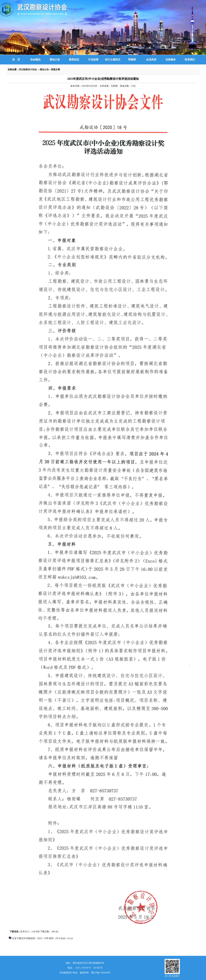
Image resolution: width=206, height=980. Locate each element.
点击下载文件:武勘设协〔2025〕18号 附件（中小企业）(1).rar (43, 938)
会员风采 (151, 60)
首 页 (16, 60)
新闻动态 (74, 60)
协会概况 (35, 60)
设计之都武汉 (113, 60)
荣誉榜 (132, 60)
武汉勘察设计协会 (28, 70)
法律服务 (171, 60)
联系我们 (190, 60)
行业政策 (93, 60)
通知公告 (55, 60)
